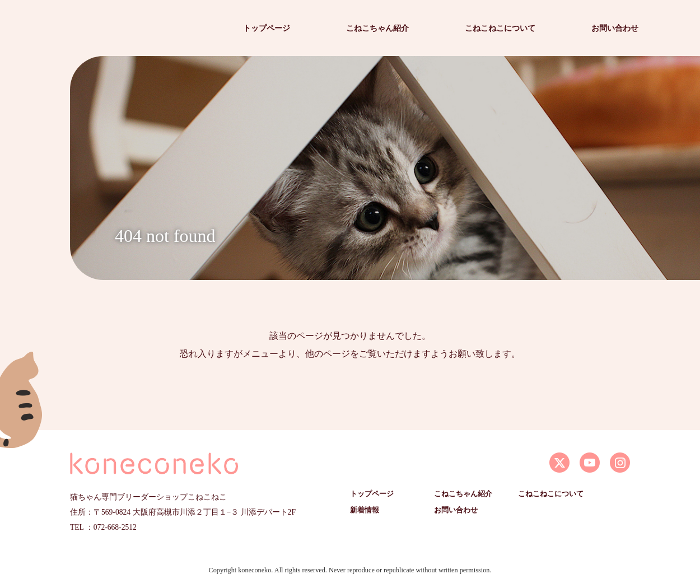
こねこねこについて (500, 28)
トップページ (267, 28)
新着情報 (365, 510)
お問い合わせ (615, 28)
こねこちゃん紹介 (377, 28)
